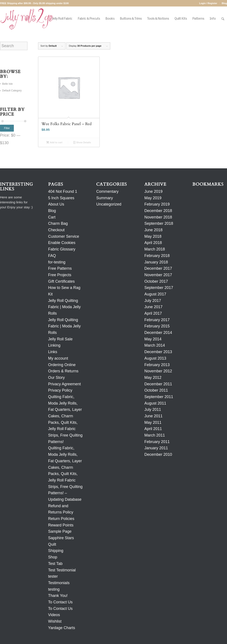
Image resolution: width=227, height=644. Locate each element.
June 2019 (153, 191)
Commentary (107, 191)
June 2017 (153, 307)
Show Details (82, 142)
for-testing (57, 262)
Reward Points (61, 525)
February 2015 (157, 326)
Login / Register (208, 3)
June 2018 (153, 230)
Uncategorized (109, 204)
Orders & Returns (63, 371)
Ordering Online (62, 365)
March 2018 (155, 249)
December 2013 (158, 352)
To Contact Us (60, 602)
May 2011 (153, 422)
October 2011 (156, 390)
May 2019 (153, 198)
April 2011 (153, 429)
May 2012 (153, 378)
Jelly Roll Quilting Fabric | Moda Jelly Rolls (65, 307)
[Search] (223, 19)
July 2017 (153, 301)
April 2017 (153, 313)
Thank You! (58, 596)
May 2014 (153, 339)
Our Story (57, 378)
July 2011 (153, 410)
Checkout (56, 230)
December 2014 (158, 333)
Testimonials (59, 583)
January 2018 (156, 262)
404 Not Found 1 (63, 191)
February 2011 (157, 442)
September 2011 (159, 397)
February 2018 (157, 256)
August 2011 (155, 403)
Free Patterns (60, 268)
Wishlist (55, 621)
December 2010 (158, 454)
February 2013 (157, 365)
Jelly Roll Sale (60, 339)
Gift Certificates (62, 281)
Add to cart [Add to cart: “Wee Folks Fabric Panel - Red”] (54, 142)
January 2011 (156, 448)
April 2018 (153, 243)
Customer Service (64, 236)
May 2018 (153, 236)
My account (58, 358)
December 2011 (158, 384)
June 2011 (153, 416)
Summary (105, 198)
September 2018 (159, 223)
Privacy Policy (60, 390)
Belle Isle (7, 84)
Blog (224, 3)
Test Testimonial (62, 570)
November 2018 (158, 217)
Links (53, 352)
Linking (54, 345)
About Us (56, 204)
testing (54, 589)
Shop (53, 557)
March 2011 (155, 435)
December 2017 (158, 268)
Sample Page (60, 531)
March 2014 (155, 345)
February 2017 (157, 320)
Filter (7, 128)
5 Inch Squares (61, 198)
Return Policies (61, 519)
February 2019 (157, 204)
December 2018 (158, 211)
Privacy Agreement (65, 384)
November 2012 (158, 371)
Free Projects (60, 275)
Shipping (56, 551)
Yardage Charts (62, 628)
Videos (54, 615)
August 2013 (155, 358)
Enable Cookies (62, 243)
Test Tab (55, 564)
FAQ (52, 256)
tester (53, 576)
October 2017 (156, 281)
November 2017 (158, 275)
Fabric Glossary (62, 249)
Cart (52, 217)
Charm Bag (58, 223)
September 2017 (159, 288)
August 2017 (155, 294)
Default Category (12, 91)
